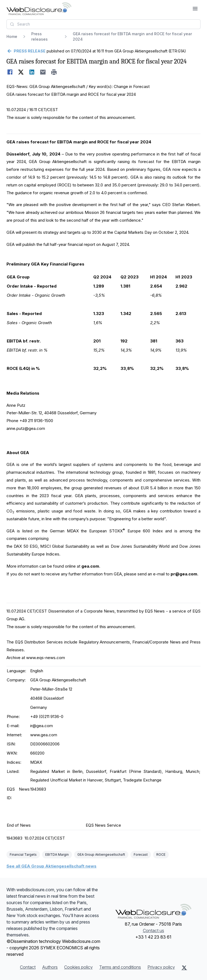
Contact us (153, 931)
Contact (28, 967)
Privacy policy (161, 967)
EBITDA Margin (57, 855)
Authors (50, 967)
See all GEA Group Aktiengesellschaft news (51, 866)
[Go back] (26, 51)
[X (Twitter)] (184, 968)
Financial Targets (23, 855)
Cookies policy (78, 967)
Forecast (141, 855)
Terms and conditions (120, 967)
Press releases (39, 36)
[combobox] (103, 24)
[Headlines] (39, 9)
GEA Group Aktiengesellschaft (101, 855)
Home (12, 36)
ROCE (161, 855)
